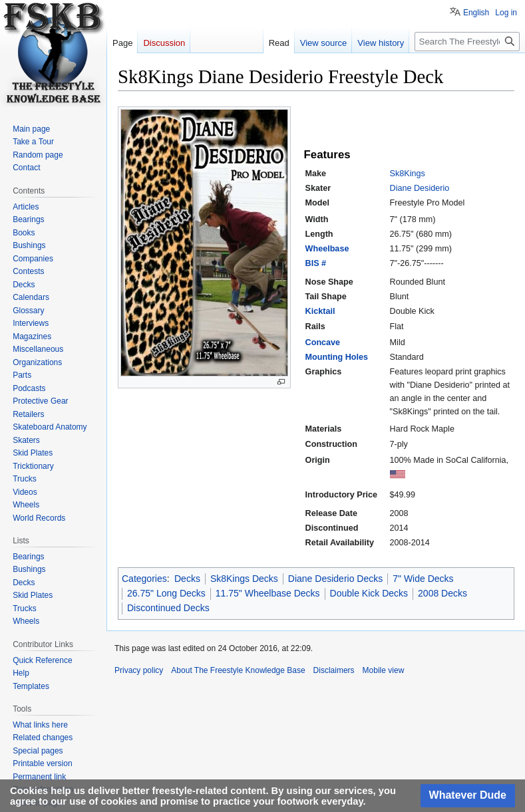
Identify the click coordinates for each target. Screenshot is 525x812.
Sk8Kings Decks (244, 579)
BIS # (316, 263)
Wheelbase (327, 249)
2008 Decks (442, 593)
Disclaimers (334, 670)
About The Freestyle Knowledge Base (238, 670)
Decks (187, 579)
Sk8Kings (408, 174)
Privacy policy (139, 670)
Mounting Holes (337, 357)
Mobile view (384, 670)
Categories (144, 579)
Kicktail (320, 311)
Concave (323, 342)
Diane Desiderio (420, 188)
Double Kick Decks (369, 593)
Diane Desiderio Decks (335, 579)
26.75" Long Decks (166, 593)
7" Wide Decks (423, 579)
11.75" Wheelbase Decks (268, 593)
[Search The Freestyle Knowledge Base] (467, 42)
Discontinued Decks (168, 608)
